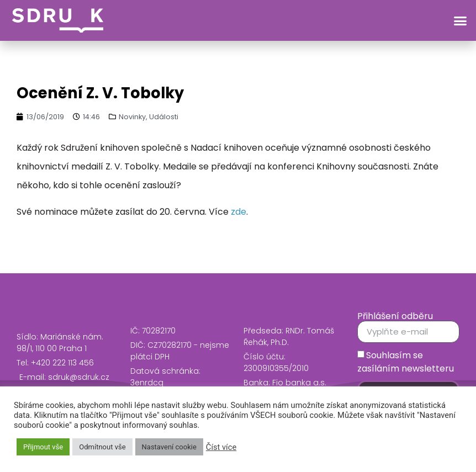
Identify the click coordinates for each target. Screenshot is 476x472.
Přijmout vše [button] (43, 447)
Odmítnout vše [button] (102, 447)
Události (164, 117)
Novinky (132, 117)
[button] (461, 20)
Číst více (221, 447)
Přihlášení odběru (395, 316)
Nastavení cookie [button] (169, 447)
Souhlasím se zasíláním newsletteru (406, 361)
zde (239, 212)
